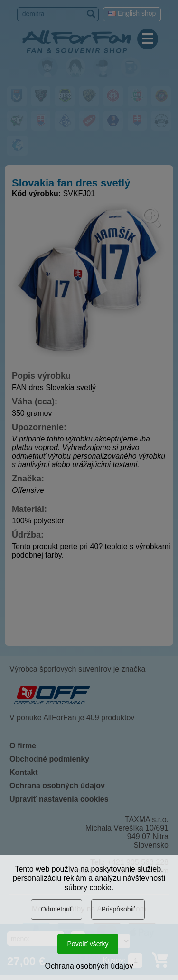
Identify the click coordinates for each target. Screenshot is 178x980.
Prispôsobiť (118, 909)
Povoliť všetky (88, 944)
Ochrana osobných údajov (89, 966)
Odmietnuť (56, 909)
